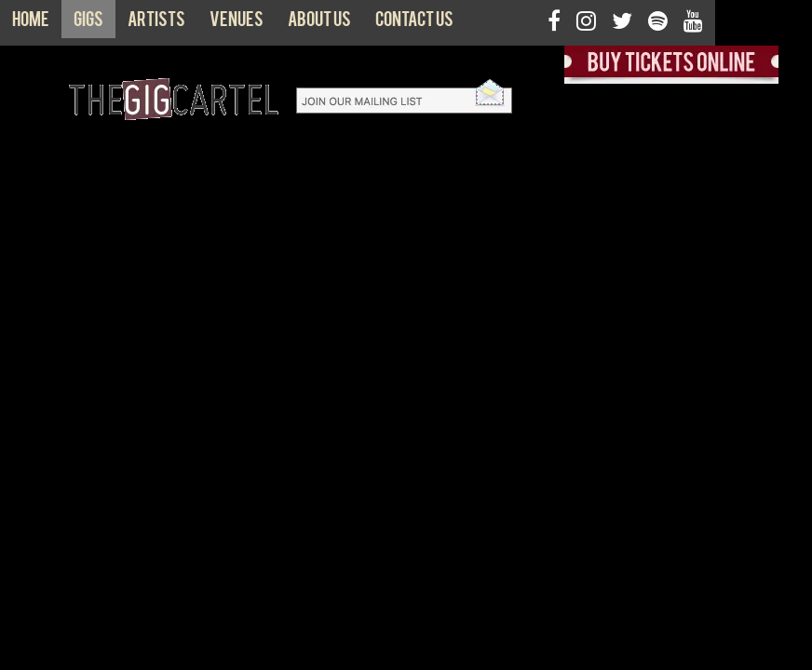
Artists (156, 23)
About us (319, 23)
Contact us (414, 23)
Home (31, 23)
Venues (237, 23)
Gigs (88, 23)
